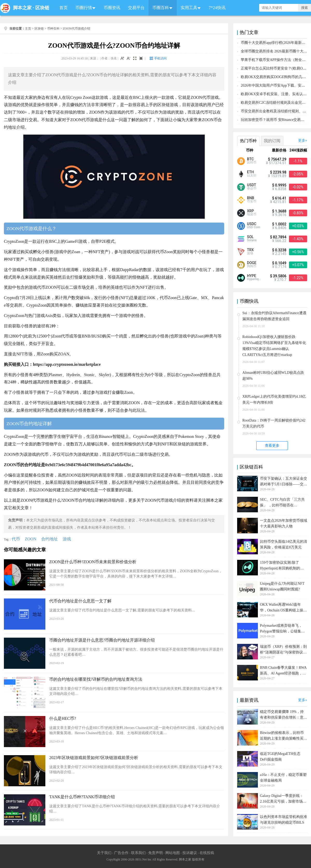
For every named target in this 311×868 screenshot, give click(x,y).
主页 (28, 29)
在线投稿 (207, 853)
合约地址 (50, 539)
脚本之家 (22, 8)
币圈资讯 (112, 8)
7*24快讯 (217, 8)
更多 (302, 140)
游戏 (67, 539)
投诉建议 (190, 853)
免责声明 (155, 853)
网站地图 (173, 853)
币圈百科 (161, 8)
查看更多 (272, 446)
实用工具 (189, 8)
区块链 (42, 8)
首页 (63, 8)
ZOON (31, 539)
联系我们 (138, 853)
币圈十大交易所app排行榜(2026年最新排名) (275, 43)
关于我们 (104, 853)
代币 (16, 539)
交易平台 (136, 8)
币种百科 (53, 29)
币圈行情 (84, 8)
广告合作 (121, 853)
